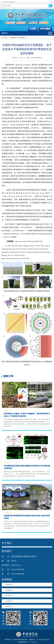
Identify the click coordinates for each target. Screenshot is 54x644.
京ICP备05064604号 (43, 639)
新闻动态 (14, 38)
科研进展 (22, 38)
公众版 (33, 29)
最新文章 (8, 376)
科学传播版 (45, 29)
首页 (6, 38)
